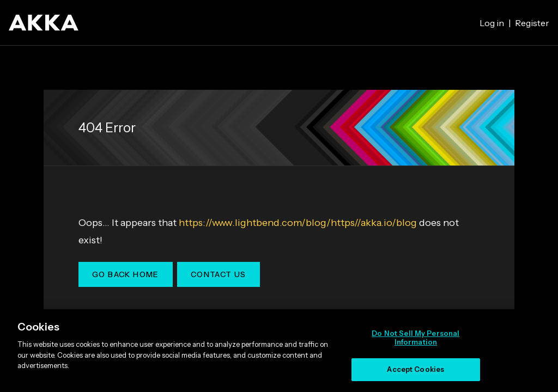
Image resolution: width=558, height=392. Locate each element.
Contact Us (219, 274)
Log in (492, 23)
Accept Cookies (416, 369)
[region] (279, 351)
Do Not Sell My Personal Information (416, 338)
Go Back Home (126, 274)
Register (532, 23)
